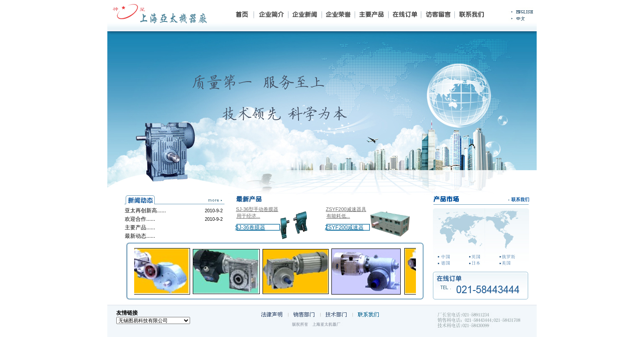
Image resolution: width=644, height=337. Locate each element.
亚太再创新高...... (145, 211)
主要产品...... (140, 227)
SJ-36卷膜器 (250, 227)
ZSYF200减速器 (345, 227)
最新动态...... (140, 236)
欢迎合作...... (140, 219)
